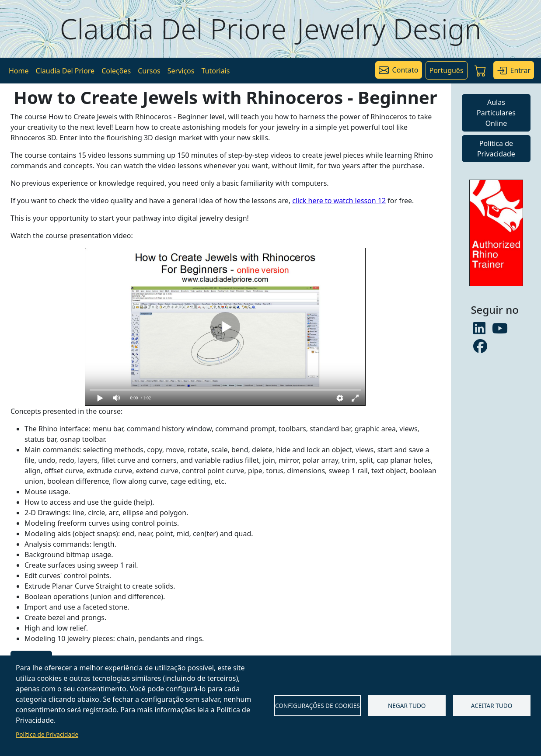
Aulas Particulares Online (496, 113)
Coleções (116, 71)
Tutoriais (215, 71)
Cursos (149, 71)
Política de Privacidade (47, 734)
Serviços (181, 71)
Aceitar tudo (492, 706)
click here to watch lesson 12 (339, 201)
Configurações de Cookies (318, 706)
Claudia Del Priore (65, 71)
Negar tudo (407, 706)
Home (19, 71)
